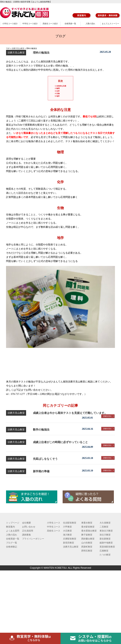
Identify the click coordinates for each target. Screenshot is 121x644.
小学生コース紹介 (10, 24)
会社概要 (27, 523)
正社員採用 (28, 531)
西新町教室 (87, 547)
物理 (57, 88)
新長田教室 (69, 543)
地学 (57, 96)
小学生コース (54, 523)
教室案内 (10, 527)
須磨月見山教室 (71, 547)
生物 (57, 94)
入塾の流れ (90, 24)
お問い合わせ (29, 527)
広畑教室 (104, 551)
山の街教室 (87, 543)
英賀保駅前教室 (107, 547)
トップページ (13, 523)
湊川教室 (67, 535)
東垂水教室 (87, 523)
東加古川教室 (106, 531)
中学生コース (54, 527)
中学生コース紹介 (30, 24)
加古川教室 (105, 535)
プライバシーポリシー (33, 539)
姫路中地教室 (106, 543)
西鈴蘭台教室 (88, 539)
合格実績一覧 (70, 24)
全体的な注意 (60, 86)
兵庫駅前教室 (70, 539)
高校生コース (54, 531)
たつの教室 (105, 555)
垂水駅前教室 (88, 527)
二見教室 (104, 527)
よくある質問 (13, 531)
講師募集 (27, 535)
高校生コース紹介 (50, 24)
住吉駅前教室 (70, 523)
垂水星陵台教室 (89, 531)
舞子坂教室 (87, 535)
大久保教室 (105, 523)
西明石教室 (87, 551)
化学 (57, 91)
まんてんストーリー (110, 24)
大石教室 (67, 531)
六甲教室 (67, 527)
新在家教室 (105, 539)
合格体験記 (12, 547)
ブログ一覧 (12, 543)
